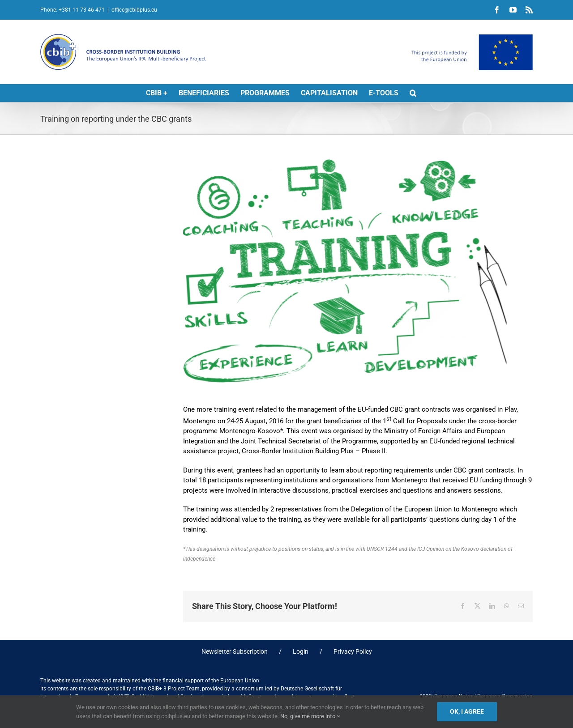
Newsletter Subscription (235, 651)
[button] (413, 93)
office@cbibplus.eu (134, 10)
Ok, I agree (467, 711)
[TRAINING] (358, 275)
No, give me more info (310, 716)
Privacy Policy (353, 651)
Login (301, 651)
